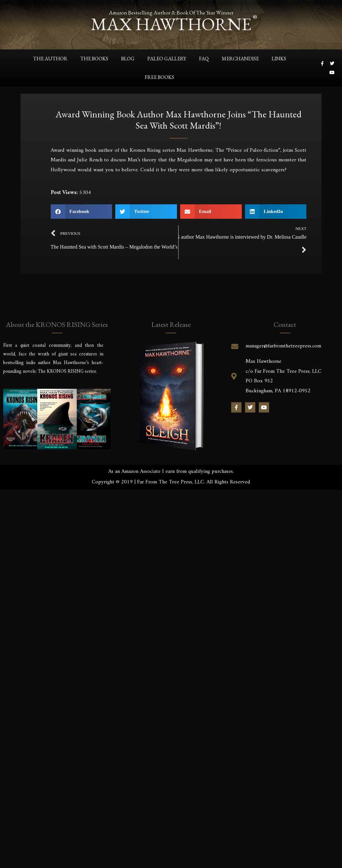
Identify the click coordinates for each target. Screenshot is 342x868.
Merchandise (240, 59)
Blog (128, 59)
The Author (50, 59)
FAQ (204, 59)
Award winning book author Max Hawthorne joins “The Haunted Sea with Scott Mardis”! (179, 121)
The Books (94, 59)
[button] (82, 212)
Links (279, 59)
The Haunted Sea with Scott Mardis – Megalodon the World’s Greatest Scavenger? (115, 247)
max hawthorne (171, 24)
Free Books (159, 77)
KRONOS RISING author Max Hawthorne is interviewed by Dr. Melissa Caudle (242, 237)
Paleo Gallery (167, 59)
